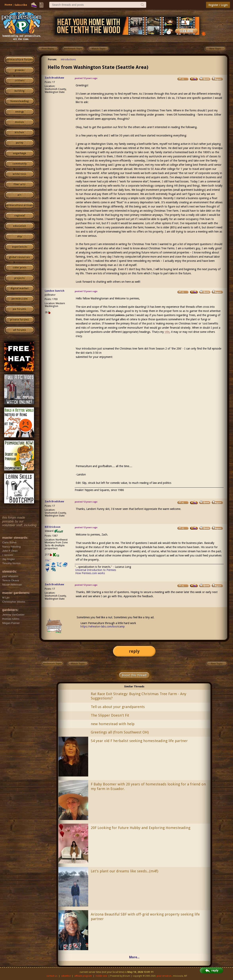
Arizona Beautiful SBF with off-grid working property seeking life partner (145, 917)
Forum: (52, 59)
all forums (20, 330)
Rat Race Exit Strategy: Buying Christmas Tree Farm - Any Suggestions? (139, 696)
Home (8, 5)
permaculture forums (20, 60)
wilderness (19, 174)
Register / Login (218, 5)
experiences (20, 247)
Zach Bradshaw (54, 78)
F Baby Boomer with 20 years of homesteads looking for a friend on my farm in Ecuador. (148, 786)
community (20, 164)
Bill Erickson (53, 527)
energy (20, 112)
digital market (20, 288)
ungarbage (20, 153)
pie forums (19, 309)
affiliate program (83, 976)
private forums (19, 320)
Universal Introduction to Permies (96, 570)
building (19, 91)
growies (20, 70)
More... (134, 957)
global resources (19, 257)
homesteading (20, 101)
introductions (68, 59)
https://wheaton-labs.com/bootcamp (103, 626)
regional (20, 216)
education (20, 226)
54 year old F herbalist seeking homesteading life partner (139, 741)
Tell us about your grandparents (118, 707)
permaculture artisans (20, 205)
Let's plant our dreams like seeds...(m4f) (124, 871)
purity (20, 143)
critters (20, 81)
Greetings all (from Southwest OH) (120, 732)
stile (167, 332)
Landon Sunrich (55, 291)
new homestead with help (113, 724)
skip (19, 237)
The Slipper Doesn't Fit (110, 715)
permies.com (20, 299)
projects (19, 278)
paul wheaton (164, 976)
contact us (52, 976)
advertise (66, 976)
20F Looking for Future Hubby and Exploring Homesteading (141, 828)
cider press (20, 268)
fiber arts (19, 184)
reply (134, 651)
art (19, 195)
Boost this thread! (134, 675)
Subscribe (21, 5)
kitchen (19, 132)
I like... (48, 561)
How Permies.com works (90, 573)
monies (19, 122)
